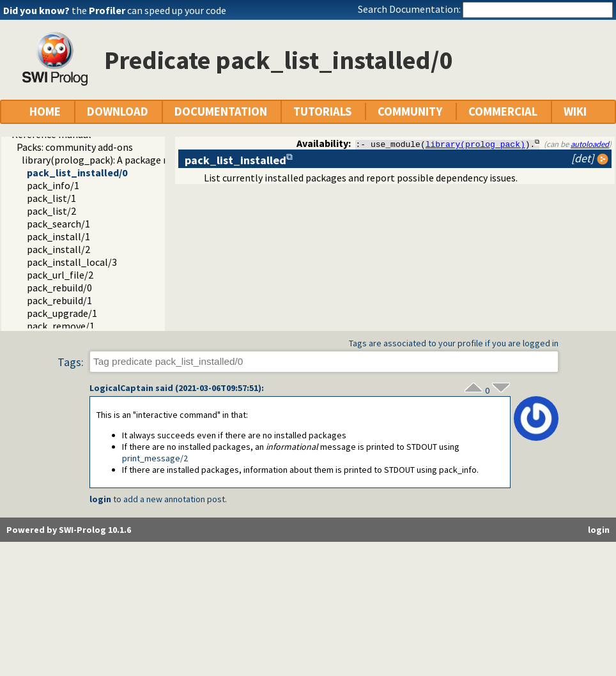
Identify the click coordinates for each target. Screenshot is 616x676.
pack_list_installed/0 (77, 173)
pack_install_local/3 (72, 262)
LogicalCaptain (121, 388)
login (100, 499)
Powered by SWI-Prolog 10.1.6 (69, 530)
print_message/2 (155, 458)
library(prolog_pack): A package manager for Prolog (136, 160)
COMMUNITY (410, 111)
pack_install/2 (58, 249)
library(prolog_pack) (475, 144)
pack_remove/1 (61, 326)
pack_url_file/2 (60, 275)
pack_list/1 (51, 198)
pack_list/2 (51, 211)
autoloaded (590, 144)
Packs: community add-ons (75, 147)
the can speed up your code (149, 10)
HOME (45, 111)
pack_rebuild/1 (59, 300)
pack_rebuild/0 (59, 288)
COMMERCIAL (503, 111)
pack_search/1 (58, 224)
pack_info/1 (53, 185)
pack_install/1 (58, 236)
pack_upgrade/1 (62, 313)
